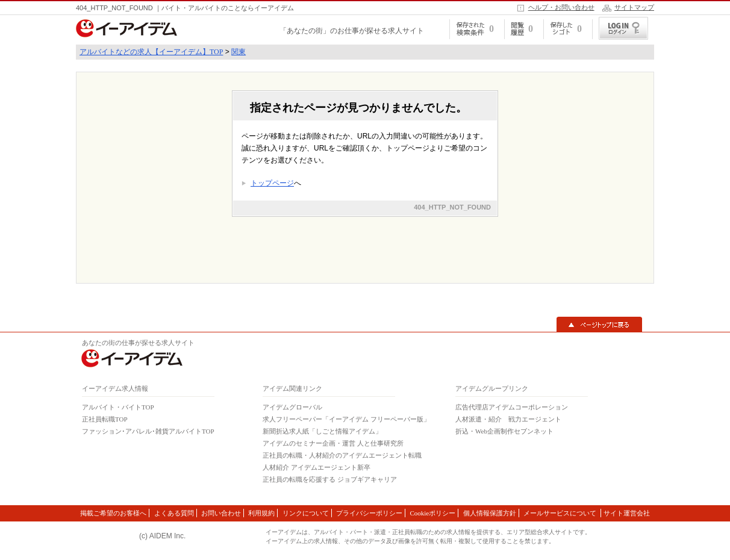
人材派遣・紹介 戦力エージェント (508, 419)
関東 (239, 52)
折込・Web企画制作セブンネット (504, 431)
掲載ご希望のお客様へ (113, 513)
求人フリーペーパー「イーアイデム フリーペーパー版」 (346, 419)
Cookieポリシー (432, 513)
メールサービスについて (561, 513)
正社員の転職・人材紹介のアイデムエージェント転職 (342, 455)
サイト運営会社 (627, 513)
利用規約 (261, 513)
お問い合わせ (221, 513)
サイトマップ (634, 7)
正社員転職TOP (105, 419)
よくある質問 (174, 513)
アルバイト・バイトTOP (118, 407)
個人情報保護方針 (490, 513)
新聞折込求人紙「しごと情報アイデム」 (322, 431)
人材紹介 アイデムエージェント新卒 (317, 467)
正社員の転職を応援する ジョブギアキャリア (330, 479)
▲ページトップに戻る (599, 325)
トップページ (272, 183)
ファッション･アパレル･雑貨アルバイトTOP (148, 431)
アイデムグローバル (292, 407)
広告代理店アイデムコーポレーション (512, 407)
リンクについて (306, 513)
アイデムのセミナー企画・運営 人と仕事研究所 (333, 443)
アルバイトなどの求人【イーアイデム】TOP (151, 52)
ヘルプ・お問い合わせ (561, 7)
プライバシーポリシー (369, 513)
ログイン (623, 28)
